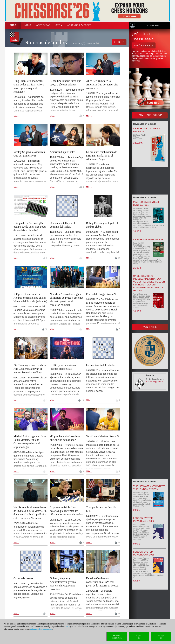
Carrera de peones (23, 578)
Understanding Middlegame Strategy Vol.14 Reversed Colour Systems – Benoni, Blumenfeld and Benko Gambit (149, 283)
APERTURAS (43, 25)
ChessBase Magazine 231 (149, 239)
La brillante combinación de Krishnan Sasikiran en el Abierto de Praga (102, 156)
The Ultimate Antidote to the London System (149, 488)
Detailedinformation (117, 637)
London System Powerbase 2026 (144, 520)
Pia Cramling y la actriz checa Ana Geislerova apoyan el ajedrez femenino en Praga (30, 369)
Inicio (28, 25)
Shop (13, 25)
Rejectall (139, 637)
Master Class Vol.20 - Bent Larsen (147, 203)
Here (68, 626)
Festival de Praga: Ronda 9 (101, 294)
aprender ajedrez (79, 25)
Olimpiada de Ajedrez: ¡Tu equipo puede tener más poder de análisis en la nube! (30, 227)
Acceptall (161, 637)
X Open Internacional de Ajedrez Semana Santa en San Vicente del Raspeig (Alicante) (30, 298)
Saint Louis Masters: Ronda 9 (102, 436)
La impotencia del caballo (100, 365)
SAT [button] (59, 25)
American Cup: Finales (63, 152)
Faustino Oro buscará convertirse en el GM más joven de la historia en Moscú (102, 582)
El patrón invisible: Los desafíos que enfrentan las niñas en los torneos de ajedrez (67, 511)
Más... (16, 116)
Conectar (153, 26)
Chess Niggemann (155, 382)
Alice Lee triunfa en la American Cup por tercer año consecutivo (102, 85)
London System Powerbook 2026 (144, 553)
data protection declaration (41, 629)
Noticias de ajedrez (46, 42)
